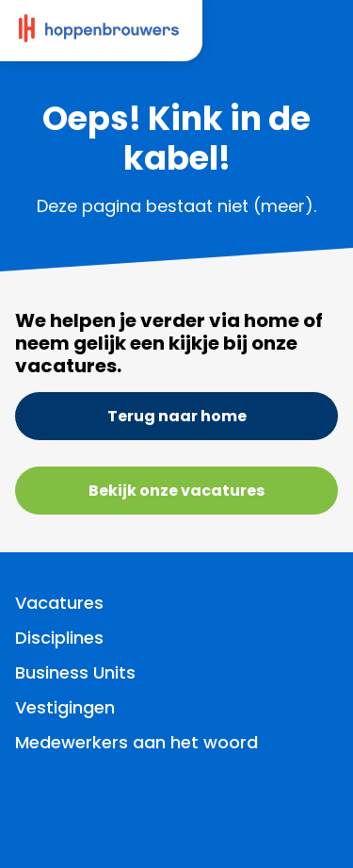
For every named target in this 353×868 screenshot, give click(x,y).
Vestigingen (65, 707)
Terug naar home (177, 416)
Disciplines (59, 638)
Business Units (75, 672)
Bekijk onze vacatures (176, 491)
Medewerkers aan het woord (136, 742)
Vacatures (59, 603)
